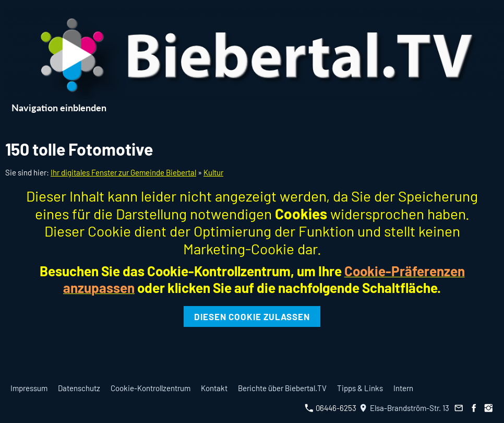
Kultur (213, 172)
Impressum (29, 388)
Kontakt (214, 388)
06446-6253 (331, 408)
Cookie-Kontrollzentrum (151, 388)
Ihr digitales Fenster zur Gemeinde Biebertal (123, 172)
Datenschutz (79, 388)
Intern (403, 388)
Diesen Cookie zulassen (252, 316)
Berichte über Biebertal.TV (282, 388)
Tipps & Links (360, 388)
